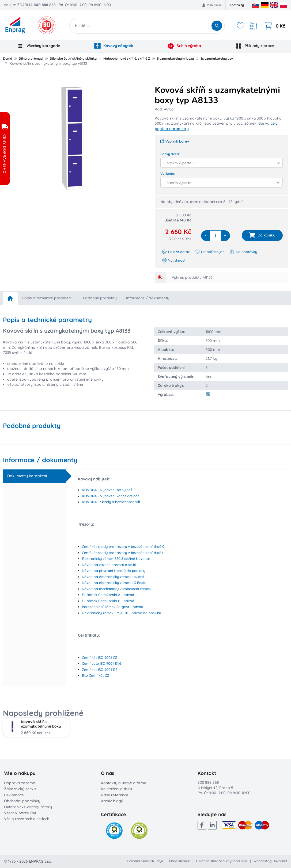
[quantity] (216, 236)
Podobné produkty (100, 298)
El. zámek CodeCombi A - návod (108, 595)
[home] (10, 299)
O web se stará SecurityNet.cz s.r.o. (222, 861)
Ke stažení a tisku (116, 789)
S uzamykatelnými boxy (175, 58)
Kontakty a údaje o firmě (124, 783)
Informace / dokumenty (148, 298)
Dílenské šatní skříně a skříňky (73, 58)
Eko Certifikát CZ (96, 675)
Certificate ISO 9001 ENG (102, 663)
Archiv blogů (112, 801)
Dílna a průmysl (31, 58)
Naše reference (115, 795)
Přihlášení (212, 5)
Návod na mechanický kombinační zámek (116, 589)
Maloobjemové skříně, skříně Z (127, 58)
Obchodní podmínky (22, 801)
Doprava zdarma (20, 783)
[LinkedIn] (212, 825)
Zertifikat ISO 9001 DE (100, 670)
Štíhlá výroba (184, 46)
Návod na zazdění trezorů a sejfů (109, 565)
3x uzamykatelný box (217, 58)
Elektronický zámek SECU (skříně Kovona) (116, 559)
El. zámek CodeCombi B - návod (108, 601)
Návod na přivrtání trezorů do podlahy (114, 571)
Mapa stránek (179, 861)
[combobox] (220, 163)
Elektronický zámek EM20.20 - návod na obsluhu (121, 613)
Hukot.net (280, 861)
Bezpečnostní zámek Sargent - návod (113, 607)
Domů (7, 58)
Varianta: (168, 173)
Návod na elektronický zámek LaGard (113, 577)
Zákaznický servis (20, 789)
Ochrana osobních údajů (145, 861)
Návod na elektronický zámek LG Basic (114, 583)
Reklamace (14, 795)
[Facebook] (202, 825)
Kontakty (237, 5)
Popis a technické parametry (48, 298)
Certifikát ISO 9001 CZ (100, 657)
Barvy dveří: (170, 154)
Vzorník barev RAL (21, 813)
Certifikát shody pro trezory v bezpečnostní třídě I (122, 553)
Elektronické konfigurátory (28, 807)
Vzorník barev (175, 141)
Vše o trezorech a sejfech (27, 819)
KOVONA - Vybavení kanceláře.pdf (110, 496)
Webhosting (263, 861)
